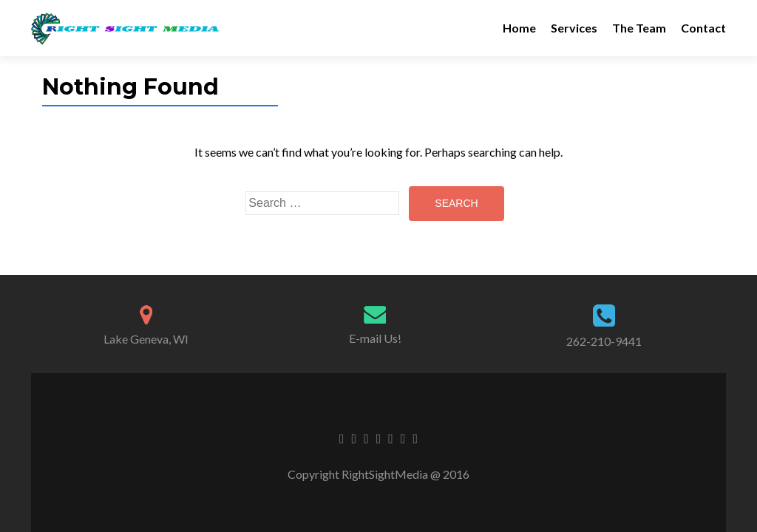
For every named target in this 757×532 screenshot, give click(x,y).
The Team (639, 28)
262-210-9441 (604, 341)
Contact (703, 28)
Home (519, 28)
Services (574, 28)
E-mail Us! (375, 338)
